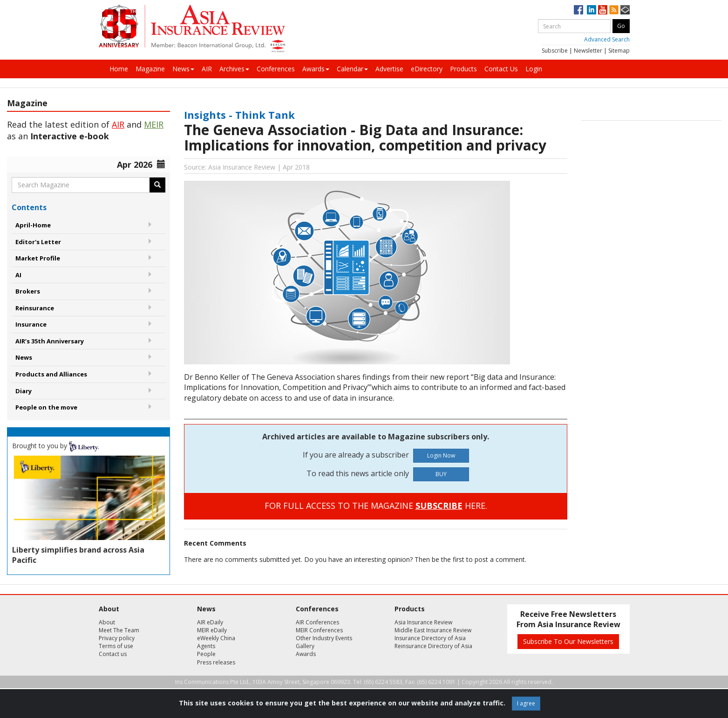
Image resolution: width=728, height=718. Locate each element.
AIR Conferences (317, 622)
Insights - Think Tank (239, 115)
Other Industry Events (324, 638)
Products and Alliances (51, 374)
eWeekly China (216, 638)
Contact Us (501, 69)
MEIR (154, 124)
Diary (24, 391)
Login (534, 69)
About (107, 622)
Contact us (113, 654)
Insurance (31, 324)
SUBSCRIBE (439, 506)
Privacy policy (117, 638)
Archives (234, 69)
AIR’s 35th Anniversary (50, 341)
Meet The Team (119, 630)
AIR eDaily (210, 622)
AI (18, 275)
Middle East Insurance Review (433, 630)
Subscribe (555, 51)
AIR (207, 69)
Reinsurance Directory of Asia (433, 646)
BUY (441, 474)
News (183, 69)
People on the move (46, 407)
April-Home (33, 225)
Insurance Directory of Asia (430, 638)
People (206, 654)
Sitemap (619, 51)
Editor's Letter (38, 242)
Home (119, 69)
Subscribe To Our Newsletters (568, 641)
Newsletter (588, 51)
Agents (206, 646)
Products (463, 69)
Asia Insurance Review (423, 622)
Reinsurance (35, 308)
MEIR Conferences (319, 630)
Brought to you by (55, 446)
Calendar (352, 69)
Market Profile (38, 258)
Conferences (276, 69)
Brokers (28, 291)
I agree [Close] (526, 703)
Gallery (305, 646)
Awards (316, 69)
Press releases (216, 662)
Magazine (150, 69)
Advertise (389, 69)
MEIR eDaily (212, 630)
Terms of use (116, 646)
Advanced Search (607, 39)
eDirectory (427, 69)
